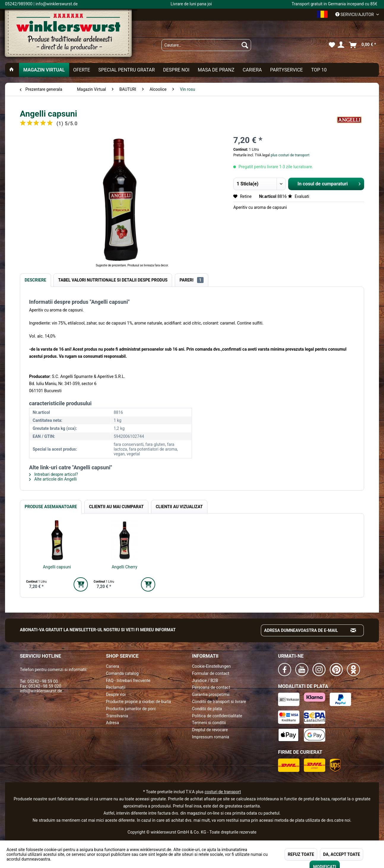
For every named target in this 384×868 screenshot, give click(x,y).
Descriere (35, 280)
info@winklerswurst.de (41, 691)
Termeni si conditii (209, 723)
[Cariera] (252, 70)
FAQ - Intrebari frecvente (128, 681)
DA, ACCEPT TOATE (342, 854)
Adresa (112, 723)
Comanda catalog (122, 673)
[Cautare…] (206, 45)
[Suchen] (245, 45)
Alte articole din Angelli (53, 479)
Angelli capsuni (57, 567)
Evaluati (299, 196)
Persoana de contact (211, 687)
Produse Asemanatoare (51, 507)
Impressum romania (211, 737)
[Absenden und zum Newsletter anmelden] (353, 630)
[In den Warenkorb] (81, 584)
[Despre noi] (176, 70)
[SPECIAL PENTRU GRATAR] (126, 70)
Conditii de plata (207, 709)
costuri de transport (223, 792)
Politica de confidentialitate (217, 716)
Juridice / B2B (205, 681)
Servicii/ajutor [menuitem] (355, 15)
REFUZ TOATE (301, 854)
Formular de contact (211, 673)
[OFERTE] (82, 70)
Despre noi (116, 694)
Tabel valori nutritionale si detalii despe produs (113, 280)
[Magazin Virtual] (44, 70)
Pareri (192, 280)
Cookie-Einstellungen (211, 666)
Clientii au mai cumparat (116, 507)
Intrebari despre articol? (54, 474)
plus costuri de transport (289, 155)
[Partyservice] (286, 70)
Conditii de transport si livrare (219, 702)
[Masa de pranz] (216, 70)
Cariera (112, 666)
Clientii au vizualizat (179, 507)
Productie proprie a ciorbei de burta (138, 702)
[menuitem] (206, 45)
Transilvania (117, 716)
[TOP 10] (319, 70)
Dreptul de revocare (210, 730)
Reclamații (116, 687)
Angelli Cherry (124, 567)
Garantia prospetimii (211, 694)
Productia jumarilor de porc (131, 709)
